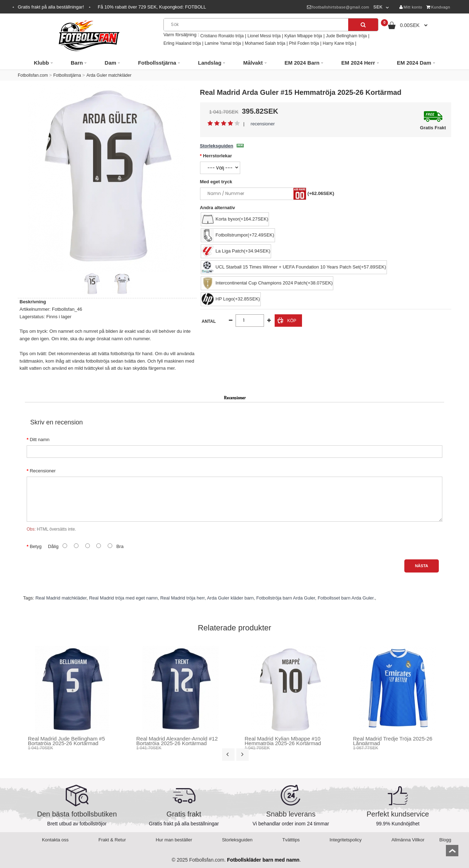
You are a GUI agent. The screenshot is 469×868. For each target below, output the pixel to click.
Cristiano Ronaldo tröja (222, 36)
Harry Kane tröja (338, 43)
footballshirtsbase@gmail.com (338, 7)
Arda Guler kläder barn (230, 598)
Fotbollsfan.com (33, 75)
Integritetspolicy (346, 840)
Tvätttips (291, 840)
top (452, 853)
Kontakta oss (55, 840)
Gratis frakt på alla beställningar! (52, 7)
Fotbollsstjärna (67, 75)
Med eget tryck (216, 182)
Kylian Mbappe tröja (303, 36)
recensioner (263, 124)
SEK (378, 7)
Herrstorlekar (217, 156)
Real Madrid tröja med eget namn (123, 598)
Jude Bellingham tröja (346, 36)
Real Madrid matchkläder (61, 598)
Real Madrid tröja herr (182, 598)
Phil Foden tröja (304, 43)
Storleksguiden (222, 146)
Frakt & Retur (112, 840)
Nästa (422, 566)
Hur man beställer (174, 840)
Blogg (445, 840)
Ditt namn (40, 440)
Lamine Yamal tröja (223, 43)
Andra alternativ (218, 208)
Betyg (36, 546)
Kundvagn (438, 7)
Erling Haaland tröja (182, 43)
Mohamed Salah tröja (265, 43)
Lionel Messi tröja (264, 36)
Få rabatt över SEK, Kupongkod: (152, 7)
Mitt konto (411, 7)
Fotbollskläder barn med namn (263, 860)
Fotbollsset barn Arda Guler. (346, 598)
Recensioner (43, 471)
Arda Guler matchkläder (109, 75)
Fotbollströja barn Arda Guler (285, 598)
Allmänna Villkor (408, 840)
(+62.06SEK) (321, 193)
